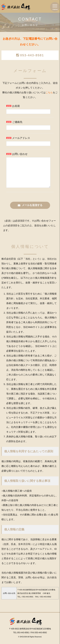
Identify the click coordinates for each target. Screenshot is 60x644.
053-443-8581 (32, 55)
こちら (49, 92)
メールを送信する (32, 211)
